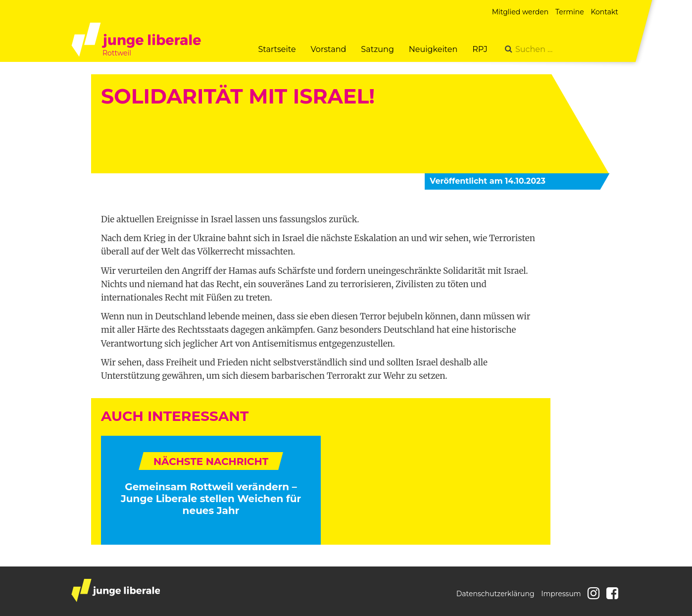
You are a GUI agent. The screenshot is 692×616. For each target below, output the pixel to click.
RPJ (480, 49)
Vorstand (329, 49)
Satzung (377, 49)
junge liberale (116, 590)
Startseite (277, 49)
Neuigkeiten (433, 49)
